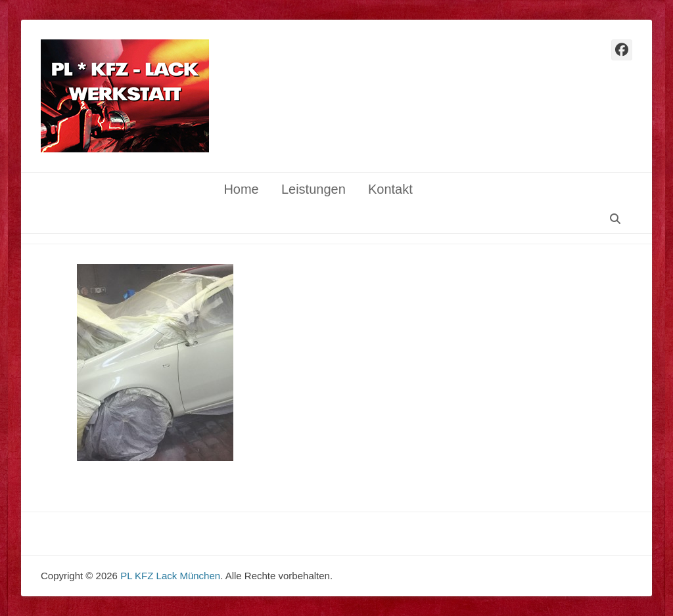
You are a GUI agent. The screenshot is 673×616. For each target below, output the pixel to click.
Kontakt (390, 189)
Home (241, 189)
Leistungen (313, 189)
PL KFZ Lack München (170, 576)
